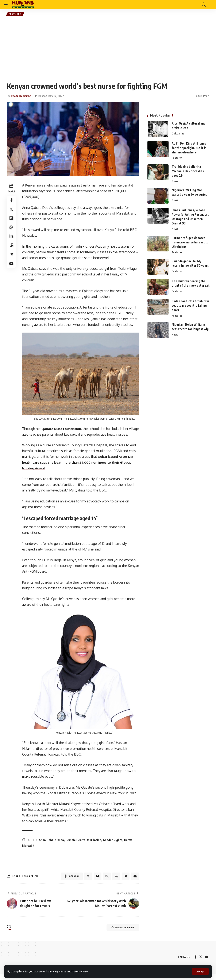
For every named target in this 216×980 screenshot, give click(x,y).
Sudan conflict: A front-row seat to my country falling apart (190, 308)
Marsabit (29, 850)
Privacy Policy (59, 971)
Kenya (129, 844)
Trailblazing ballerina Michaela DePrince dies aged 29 (188, 172)
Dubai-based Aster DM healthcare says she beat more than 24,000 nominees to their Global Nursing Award (81, 468)
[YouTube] (206, 963)
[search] (204, 4)
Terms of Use (84, 971)
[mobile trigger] (8, 4)
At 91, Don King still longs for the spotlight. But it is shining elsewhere (189, 148)
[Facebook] (195, 963)
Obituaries (178, 134)
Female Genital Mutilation (84, 844)
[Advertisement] (108, 50)
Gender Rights (114, 844)
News (175, 183)
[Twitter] (200, 963)
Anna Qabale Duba (52, 844)
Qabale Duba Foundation (63, 428)
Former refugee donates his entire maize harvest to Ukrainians (190, 244)
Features (16, 15)
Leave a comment (118, 934)
